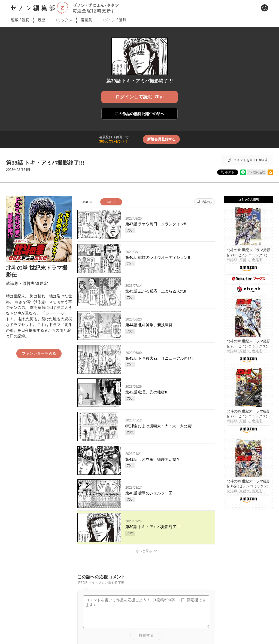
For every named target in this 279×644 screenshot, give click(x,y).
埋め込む (259, 172)
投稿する (146, 635)
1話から (207, 202)
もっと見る (144, 551)
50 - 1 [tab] (111, 202)
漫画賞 (86, 20)
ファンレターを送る (39, 353)
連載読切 (20, 20)
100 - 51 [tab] (88, 202)
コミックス (63, 20)
